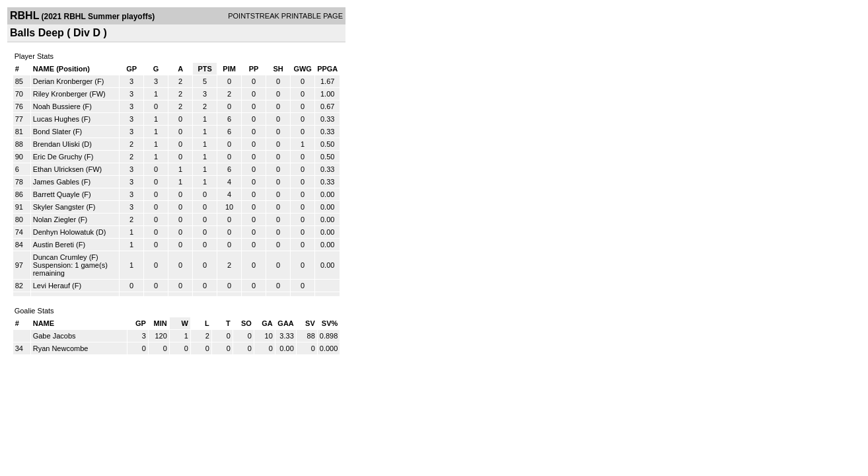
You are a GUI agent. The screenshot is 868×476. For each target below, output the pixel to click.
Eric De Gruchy (58, 157)
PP (254, 69)
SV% (330, 323)
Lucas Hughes (56, 119)
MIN (161, 323)
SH (278, 69)
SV (310, 323)
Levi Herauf (52, 286)
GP (131, 69)
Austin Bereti (54, 245)
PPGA (327, 69)
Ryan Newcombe (61, 348)
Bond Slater (52, 132)
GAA (285, 323)
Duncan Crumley (60, 257)
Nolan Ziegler (54, 219)
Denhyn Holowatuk (63, 232)
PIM (229, 69)
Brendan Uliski (56, 144)
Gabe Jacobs (54, 336)
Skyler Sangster (59, 207)
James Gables (56, 182)
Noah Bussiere (57, 106)
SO (246, 323)
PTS (204, 69)
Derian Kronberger (63, 81)
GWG (303, 69)
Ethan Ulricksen (58, 169)
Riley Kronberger (60, 94)
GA (267, 323)
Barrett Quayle (56, 194)
